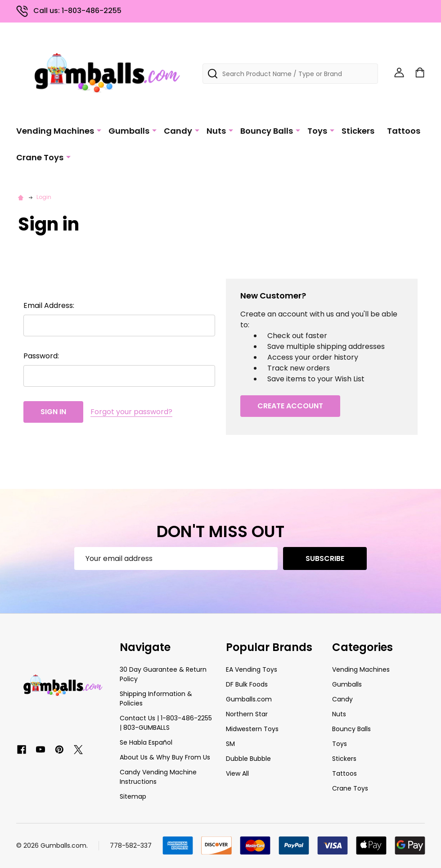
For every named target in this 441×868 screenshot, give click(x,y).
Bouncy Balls (267, 131)
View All (237, 773)
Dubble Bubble (248, 759)
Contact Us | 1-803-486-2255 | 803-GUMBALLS (166, 723)
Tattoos (404, 131)
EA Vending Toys (252, 669)
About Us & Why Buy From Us (165, 757)
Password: (41, 356)
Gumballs (129, 131)
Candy (178, 131)
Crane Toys (40, 157)
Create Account (290, 406)
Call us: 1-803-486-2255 (69, 11)
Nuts (216, 131)
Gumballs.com (249, 699)
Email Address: (49, 305)
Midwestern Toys (252, 729)
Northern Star (247, 714)
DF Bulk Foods (247, 684)
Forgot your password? (131, 412)
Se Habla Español (146, 742)
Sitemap (133, 796)
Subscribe (325, 558)
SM (230, 744)
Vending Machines (55, 131)
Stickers (358, 131)
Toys (317, 131)
